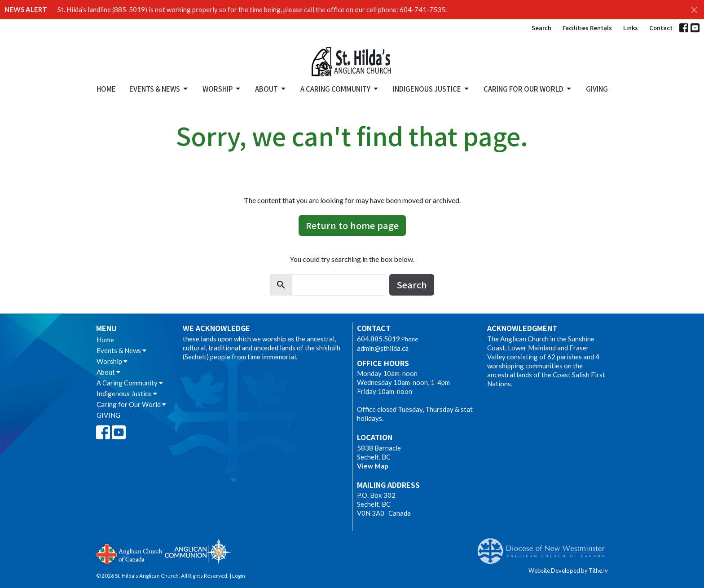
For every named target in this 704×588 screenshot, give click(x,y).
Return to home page (352, 225)
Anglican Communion (198, 551)
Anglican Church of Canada (130, 553)
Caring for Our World (528, 89)
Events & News (159, 89)
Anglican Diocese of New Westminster (544, 547)
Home (106, 89)
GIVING (597, 89)
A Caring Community (340, 89)
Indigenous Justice (431, 89)
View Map (373, 466)
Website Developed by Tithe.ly (568, 570)
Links (631, 28)
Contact (661, 28)
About (271, 89)
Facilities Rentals (587, 28)
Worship (222, 89)
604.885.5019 (378, 339)
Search (541, 28)
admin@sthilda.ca (383, 348)
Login (239, 576)
